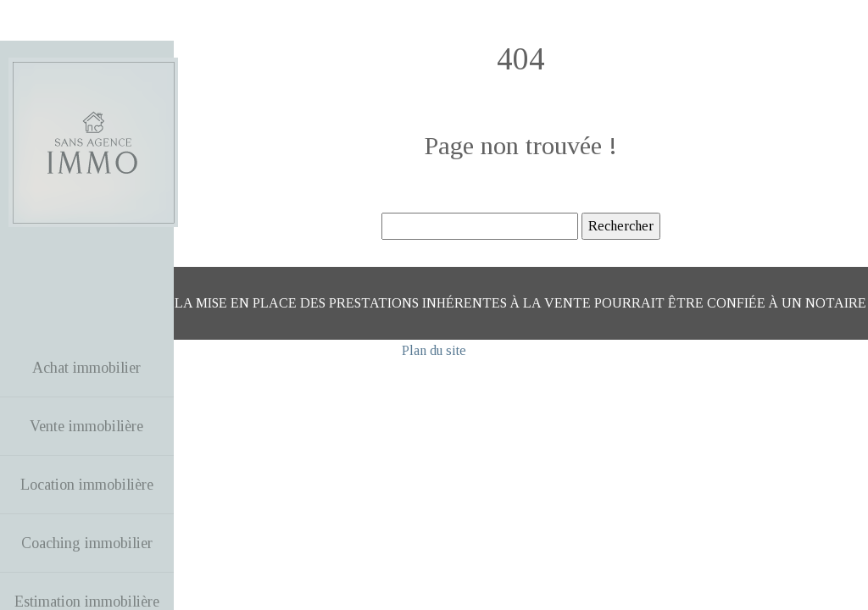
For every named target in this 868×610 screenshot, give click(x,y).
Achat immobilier (86, 368)
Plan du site (434, 350)
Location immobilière (87, 485)
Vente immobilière (86, 426)
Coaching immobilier (87, 543)
